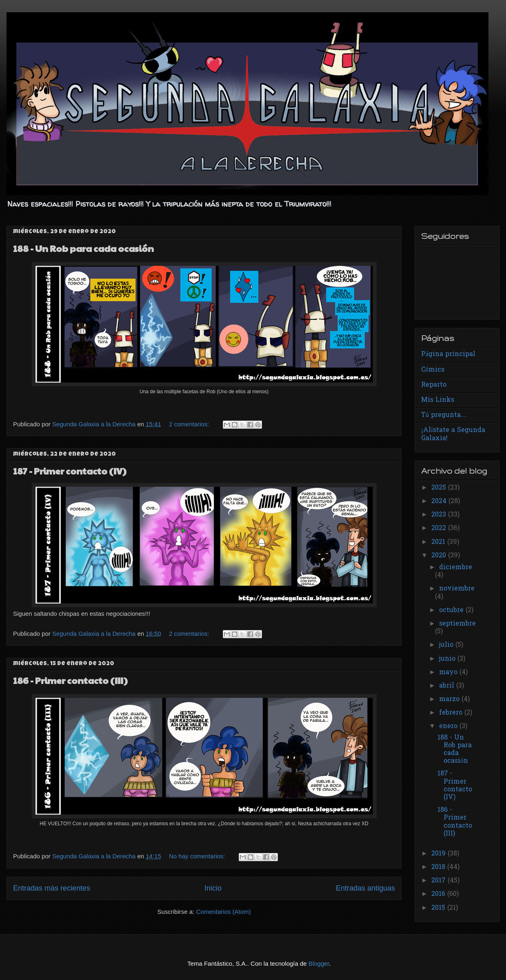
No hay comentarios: (198, 856)
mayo (449, 673)
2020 (440, 556)
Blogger (319, 963)
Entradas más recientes (52, 888)
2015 (439, 908)
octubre (452, 610)
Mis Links (438, 400)
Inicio (213, 888)
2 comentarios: (190, 424)
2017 (439, 881)
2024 (440, 501)
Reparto (434, 385)
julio (447, 645)
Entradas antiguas (365, 888)
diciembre (456, 568)
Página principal (448, 354)
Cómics (433, 370)
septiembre (457, 624)
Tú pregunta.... (444, 415)
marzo (450, 699)
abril (448, 686)
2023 (440, 515)
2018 (439, 867)
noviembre (457, 589)
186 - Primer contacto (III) (70, 680)
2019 (439, 854)
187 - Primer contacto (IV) (70, 471)
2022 (440, 528)
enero (449, 726)
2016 (439, 894)
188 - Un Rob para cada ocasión (83, 248)
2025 (440, 488)
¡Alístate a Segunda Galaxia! (453, 434)
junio (448, 659)
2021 (439, 542)
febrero (452, 713)
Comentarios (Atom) (223, 912)
